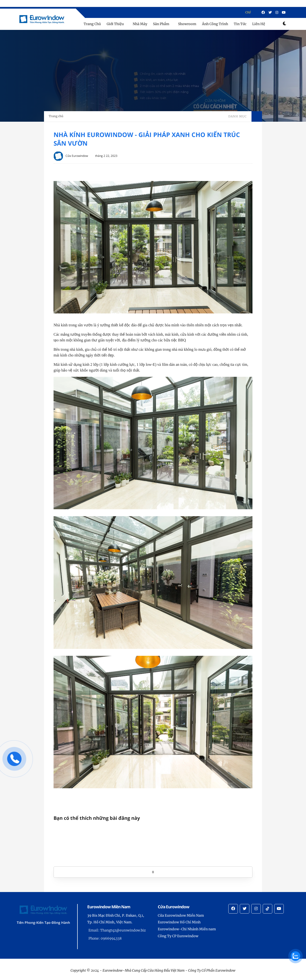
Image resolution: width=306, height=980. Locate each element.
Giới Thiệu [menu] (115, 24)
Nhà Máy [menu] (140, 24)
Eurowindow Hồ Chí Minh (179, 922)
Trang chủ (56, 116)
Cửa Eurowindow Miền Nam (181, 915)
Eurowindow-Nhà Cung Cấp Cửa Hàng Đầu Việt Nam (144, 970)
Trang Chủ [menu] (92, 24)
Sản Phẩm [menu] (161, 24)
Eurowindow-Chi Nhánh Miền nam (187, 929)
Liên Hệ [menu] (259, 24)
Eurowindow (225, 970)
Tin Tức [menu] (240, 24)
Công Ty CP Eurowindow (178, 936)
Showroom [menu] (187, 24)
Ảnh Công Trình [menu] (215, 24)
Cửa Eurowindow (77, 156)
